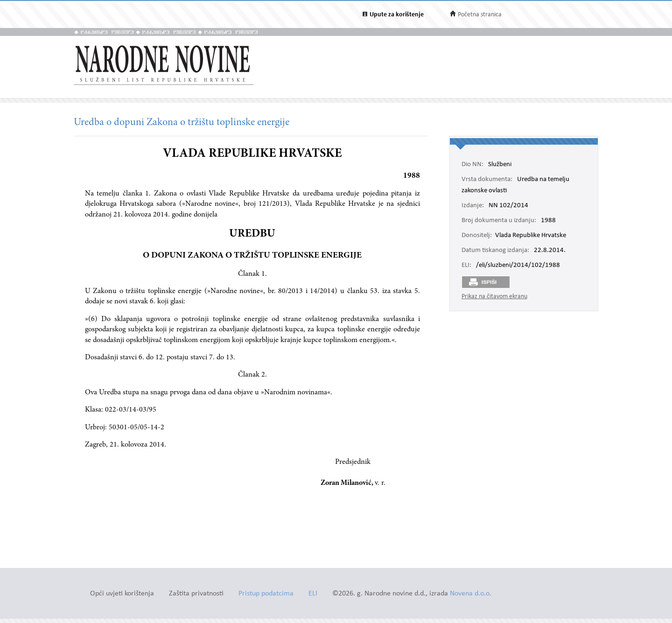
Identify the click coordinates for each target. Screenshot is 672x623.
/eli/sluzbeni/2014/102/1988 (518, 266)
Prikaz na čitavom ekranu (494, 297)
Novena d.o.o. (471, 594)
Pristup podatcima (266, 594)
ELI (313, 594)
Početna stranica (480, 15)
